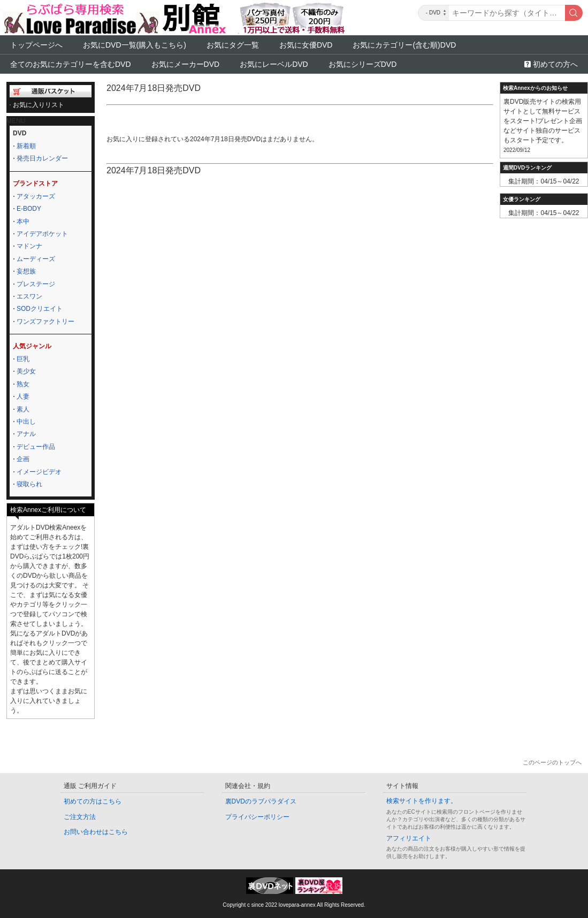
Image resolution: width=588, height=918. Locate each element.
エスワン (29, 296)
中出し (26, 422)
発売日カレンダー (42, 158)
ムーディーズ (36, 259)
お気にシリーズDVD (363, 64)
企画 (23, 459)
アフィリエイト (409, 838)
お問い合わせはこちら (96, 832)
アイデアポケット (42, 234)
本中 (23, 221)
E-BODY (29, 209)
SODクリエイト (40, 309)
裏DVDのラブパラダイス (261, 801)
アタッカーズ (36, 196)
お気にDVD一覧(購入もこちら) (135, 45)
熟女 (23, 384)
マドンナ (29, 246)
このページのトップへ (552, 762)
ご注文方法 (80, 817)
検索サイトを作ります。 (422, 801)
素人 (23, 409)
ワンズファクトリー (45, 322)
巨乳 (23, 359)
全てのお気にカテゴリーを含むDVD (71, 64)
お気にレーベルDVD (274, 64)
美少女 (26, 371)
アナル (26, 434)
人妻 (23, 396)
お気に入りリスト (39, 105)
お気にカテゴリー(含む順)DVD (404, 45)
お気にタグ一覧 (233, 45)
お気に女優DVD (306, 45)
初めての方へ (555, 64)
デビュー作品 (36, 447)
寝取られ (29, 484)
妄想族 (26, 271)
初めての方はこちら (93, 801)
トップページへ (36, 45)
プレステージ (36, 284)
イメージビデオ (39, 472)
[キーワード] (507, 13)
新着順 (26, 146)
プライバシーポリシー (257, 817)
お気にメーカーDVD (186, 64)
